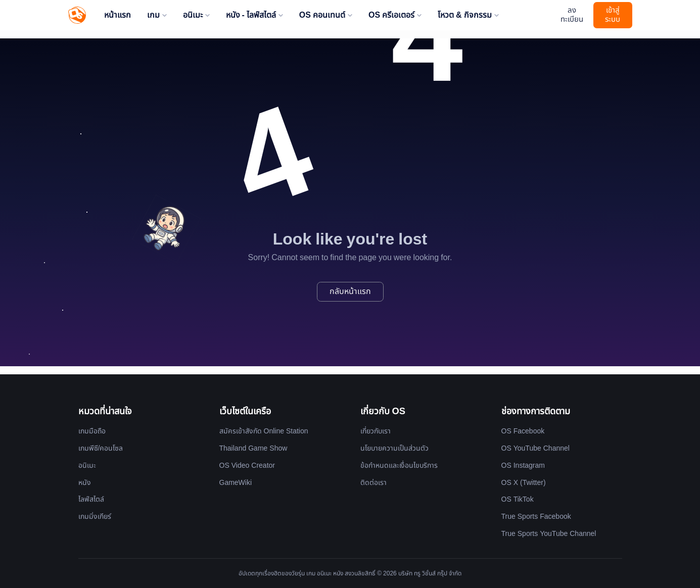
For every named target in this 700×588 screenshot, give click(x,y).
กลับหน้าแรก (350, 291)
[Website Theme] (548, 15)
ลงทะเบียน (572, 15)
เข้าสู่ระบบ (613, 15)
